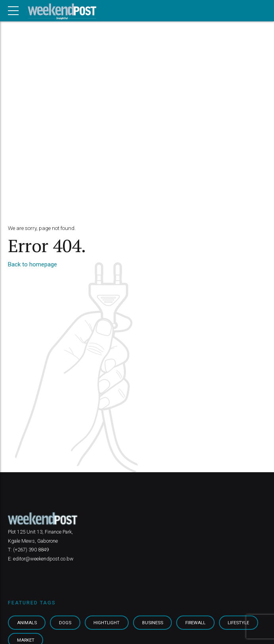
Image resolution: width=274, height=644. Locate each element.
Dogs (65, 623)
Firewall (195, 623)
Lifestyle (238, 623)
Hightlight (107, 623)
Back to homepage (32, 264)
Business (153, 623)
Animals (27, 623)
